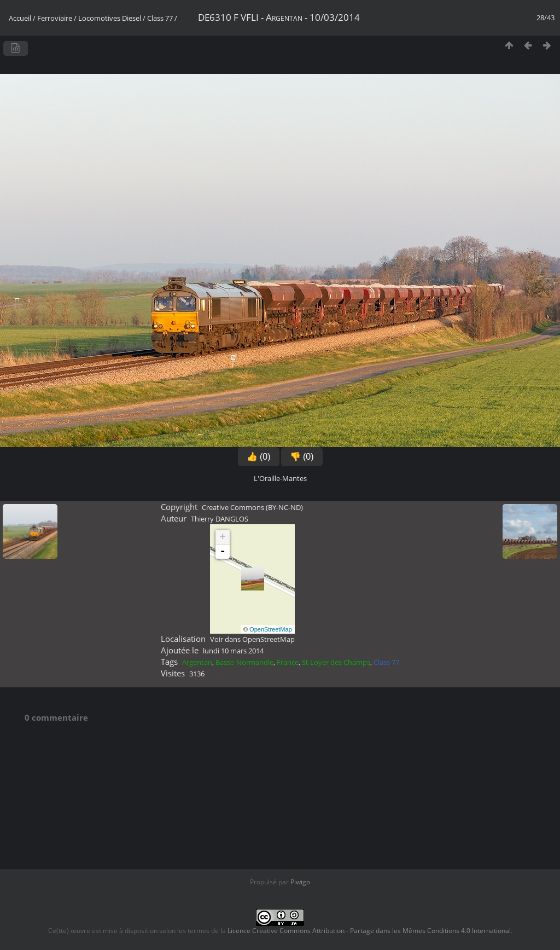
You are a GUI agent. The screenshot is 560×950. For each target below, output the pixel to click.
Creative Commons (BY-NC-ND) (252, 507)
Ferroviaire (55, 18)
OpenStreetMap (271, 629)
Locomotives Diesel (110, 18)
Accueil (20, 18)
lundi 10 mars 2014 (233, 651)
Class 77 (160, 18)
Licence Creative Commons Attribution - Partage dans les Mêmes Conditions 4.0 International (369, 931)
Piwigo (300, 882)
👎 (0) (302, 457)
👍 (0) (259, 457)
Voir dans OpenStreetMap (252, 639)
